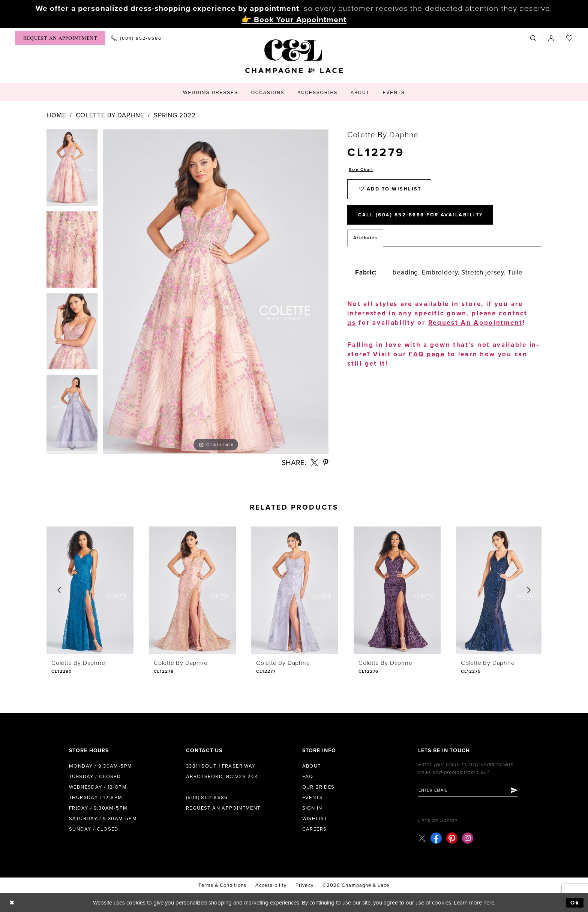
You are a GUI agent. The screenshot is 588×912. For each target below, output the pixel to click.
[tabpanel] (72, 170)
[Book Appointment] (60, 38)
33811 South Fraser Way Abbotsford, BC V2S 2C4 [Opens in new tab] (222, 771)
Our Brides (319, 787)
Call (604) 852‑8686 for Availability (421, 216)
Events (313, 798)
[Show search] (534, 38)
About (312, 766)
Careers (315, 829)
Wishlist (315, 819)
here (489, 903)
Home (56, 115)
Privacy (304, 885)
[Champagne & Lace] (294, 56)
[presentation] (90, 590)
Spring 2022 (175, 115)
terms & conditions (222, 885)
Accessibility (271, 885)
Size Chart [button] (361, 169)
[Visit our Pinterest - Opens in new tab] (452, 838)
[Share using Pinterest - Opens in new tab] (326, 463)
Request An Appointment (475, 323)
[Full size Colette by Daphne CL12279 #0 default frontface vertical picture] (216, 292)
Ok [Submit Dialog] (575, 903)
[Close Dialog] (12, 903)
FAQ (308, 777)
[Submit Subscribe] (515, 790)
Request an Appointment (223, 808)
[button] (552, 38)
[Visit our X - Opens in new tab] (422, 838)
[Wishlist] (570, 38)
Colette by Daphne (110, 115)
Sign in (312, 808)
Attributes (365, 238)
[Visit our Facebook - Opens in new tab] (436, 838)
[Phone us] (136, 38)
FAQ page (427, 355)
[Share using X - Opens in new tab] (314, 463)
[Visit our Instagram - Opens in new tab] (468, 838)
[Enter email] (469, 790)
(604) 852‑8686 (207, 798)
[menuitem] (60, 38)
